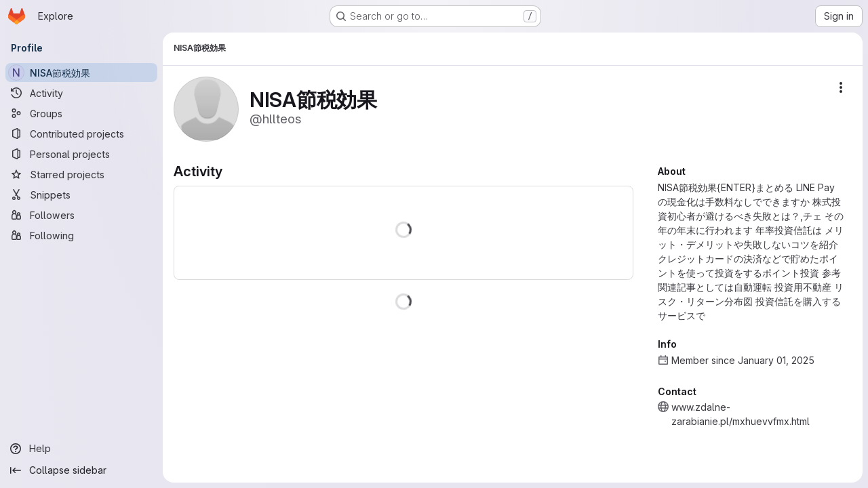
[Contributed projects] (81, 134)
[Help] (81, 449)
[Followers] (81, 215)
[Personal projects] (81, 154)
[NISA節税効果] (81, 73)
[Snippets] (81, 195)
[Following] (81, 235)
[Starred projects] (81, 174)
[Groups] (81, 113)
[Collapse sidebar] (81, 470)
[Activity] (81, 93)
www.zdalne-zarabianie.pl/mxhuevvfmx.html (741, 414)
